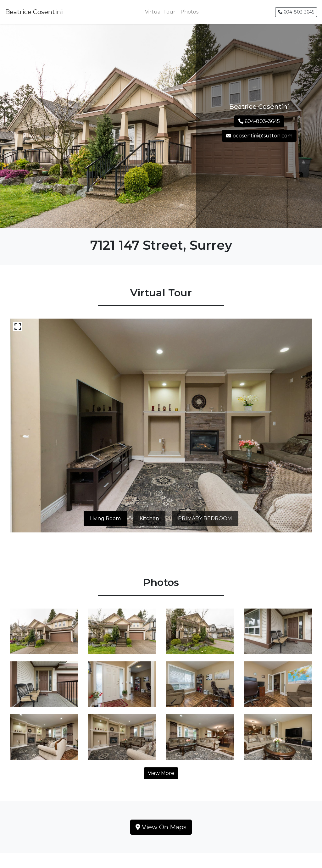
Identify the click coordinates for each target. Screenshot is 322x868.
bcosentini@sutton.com (259, 136)
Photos (189, 12)
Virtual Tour (160, 12)
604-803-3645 (296, 12)
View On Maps (161, 827)
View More (161, 773)
